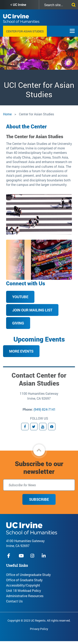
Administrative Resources (25, 596)
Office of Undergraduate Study (28, 575)
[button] (39, 450)
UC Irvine (19, 5)
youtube (21, 556)
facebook (10, 556)
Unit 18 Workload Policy (24, 591)
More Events (21, 351)
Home (7, 114)
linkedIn (44, 556)
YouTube (20, 297)
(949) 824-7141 (45, 409)
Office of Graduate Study (24, 580)
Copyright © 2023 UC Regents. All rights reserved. (39, 620)
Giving (18, 323)
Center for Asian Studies (25, 31)
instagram (33, 556)
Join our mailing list (32, 310)
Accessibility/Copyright (23, 585)
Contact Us (14, 601)
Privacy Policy (39, 629)
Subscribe (39, 499)
